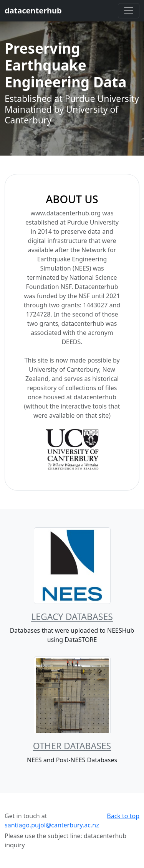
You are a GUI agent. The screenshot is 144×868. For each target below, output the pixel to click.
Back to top (123, 816)
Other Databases (72, 746)
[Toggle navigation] (129, 11)
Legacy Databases (72, 617)
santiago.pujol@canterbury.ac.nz (52, 825)
